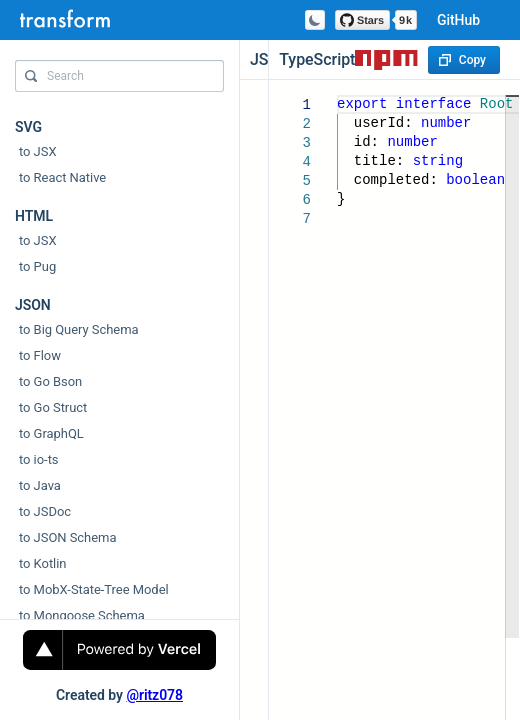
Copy (462, 60)
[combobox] (119, 81)
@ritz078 (154, 695)
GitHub (458, 20)
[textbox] (337, 95)
